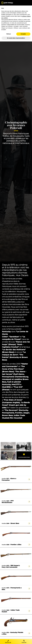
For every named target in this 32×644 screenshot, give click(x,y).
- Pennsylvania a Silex (12, 589)
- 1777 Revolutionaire (8, 502)
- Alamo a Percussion (9, 479)
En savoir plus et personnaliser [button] (16, 38)
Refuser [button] (9, 34)
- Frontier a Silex (12, 545)
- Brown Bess (10, 523)
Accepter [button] (23, 34)
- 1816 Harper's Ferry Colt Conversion (11, 566)
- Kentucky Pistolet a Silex (12, 633)
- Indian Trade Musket (11, 611)
